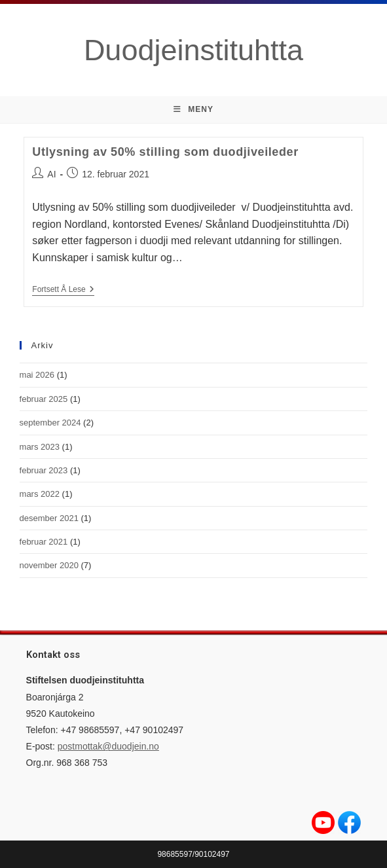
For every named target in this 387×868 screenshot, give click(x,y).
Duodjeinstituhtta (193, 50)
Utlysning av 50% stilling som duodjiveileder (165, 152)
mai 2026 (37, 375)
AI (51, 174)
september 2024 (50, 423)
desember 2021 (49, 518)
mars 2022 (40, 494)
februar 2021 (44, 542)
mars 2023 (40, 447)
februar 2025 (44, 399)
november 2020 (49, 565)
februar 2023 (44, 470)
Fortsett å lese (63, 289)
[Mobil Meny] (193, 110)
